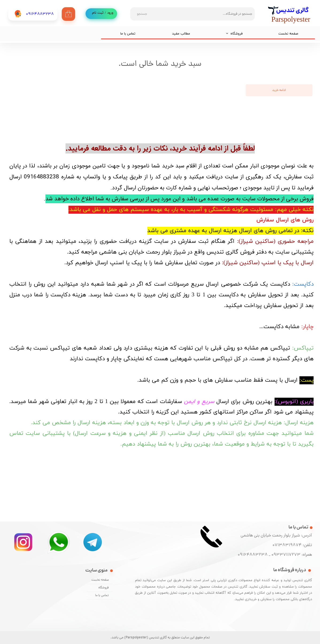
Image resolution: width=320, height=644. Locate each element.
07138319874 (286, 545)
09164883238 (253, 555)
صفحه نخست (288, 34)
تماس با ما (128, 34)
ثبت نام (98, 13)
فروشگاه (237, 34)
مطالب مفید (181, 34)
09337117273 (286, 555)
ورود (110, 13)
